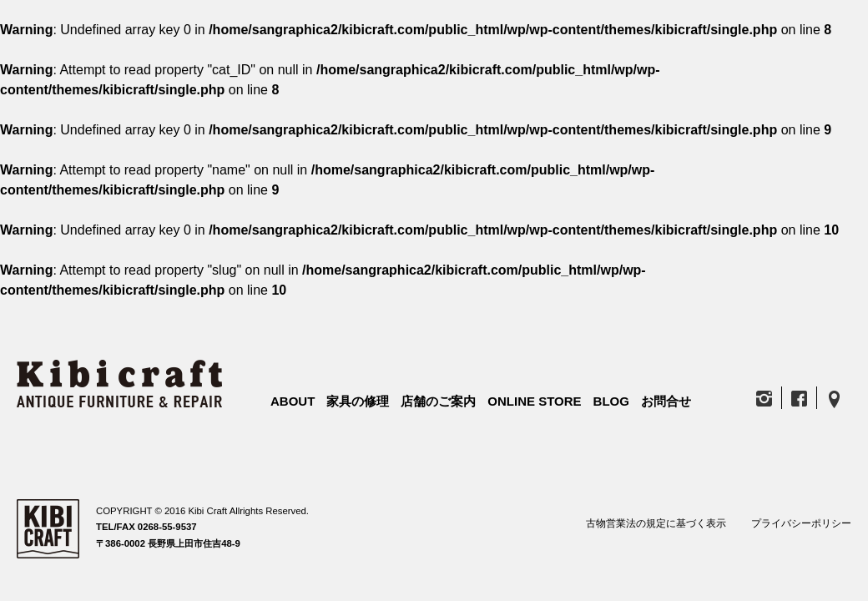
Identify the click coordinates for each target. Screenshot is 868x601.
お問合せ (666, 401)
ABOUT (293, 401)
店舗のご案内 (438, 401)
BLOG (611, 401)
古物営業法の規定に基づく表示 (656, 523)
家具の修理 (358, 401)
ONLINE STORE (534, 401)
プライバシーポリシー (801, 523)
